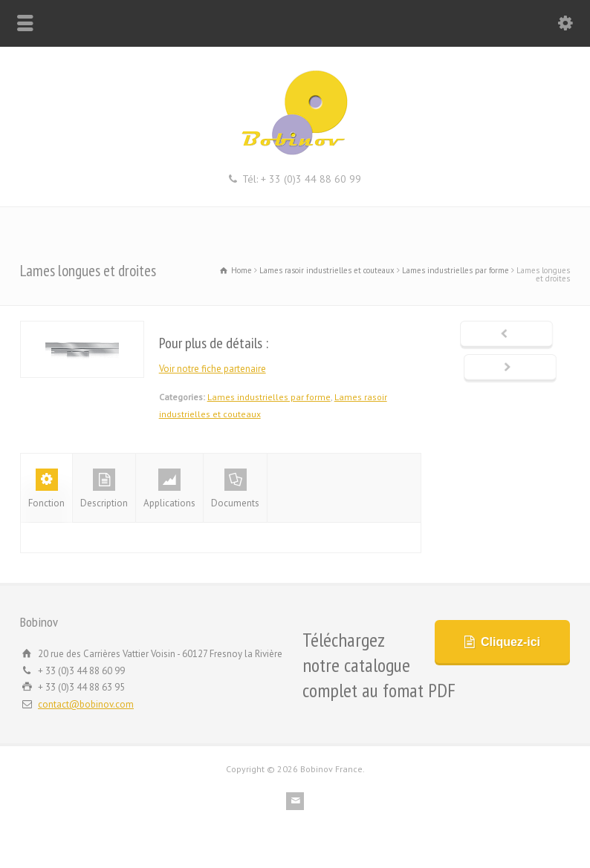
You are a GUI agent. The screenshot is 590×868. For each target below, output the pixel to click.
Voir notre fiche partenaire (213, 369)
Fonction (46, 489)
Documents (235, 489)
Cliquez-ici (510, 642)
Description (104, 489)
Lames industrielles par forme (269, 397)
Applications (169, 489)
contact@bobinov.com (86, 704)
